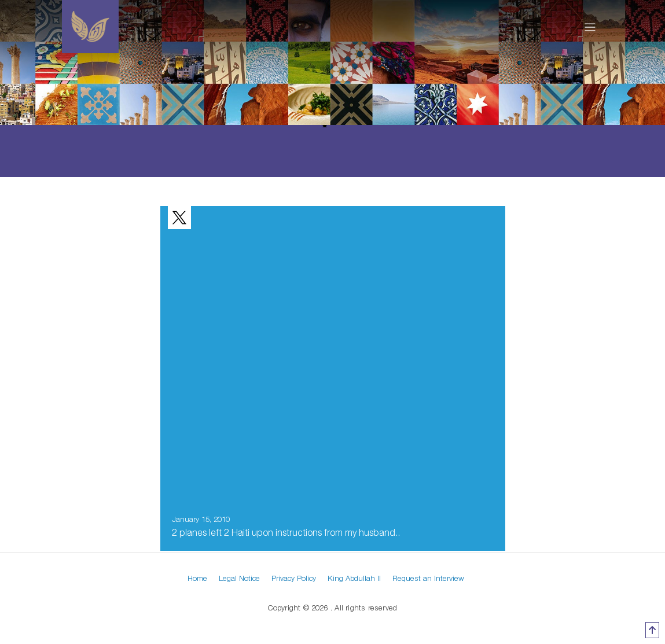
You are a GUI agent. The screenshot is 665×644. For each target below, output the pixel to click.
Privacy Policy (294, 578)
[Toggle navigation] (590, 27)
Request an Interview (428, 578)
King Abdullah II (354, 578)
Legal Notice (239, 578)
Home (197, 578)
